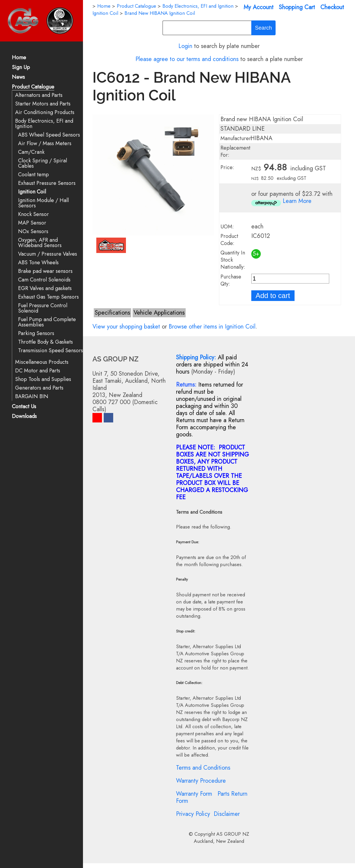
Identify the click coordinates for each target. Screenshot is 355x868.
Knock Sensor (33, 214)
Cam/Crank (31, 152)
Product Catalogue (33, 87)
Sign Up (21, 68)
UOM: (227, 227)
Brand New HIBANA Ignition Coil (160, 13)
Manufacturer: (236, 138)
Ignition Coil (32, 192)
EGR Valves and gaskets (45, 288)
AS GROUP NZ (233, 834)
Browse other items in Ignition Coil (212, 327)
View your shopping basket (126, 327)
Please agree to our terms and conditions (187, 59)
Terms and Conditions (203, 768)
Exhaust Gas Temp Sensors (48, 297)
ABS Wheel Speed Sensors (49, 135)
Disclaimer (227, 814)
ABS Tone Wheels (38, 263)
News (18, 77)
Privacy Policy (193, 814)
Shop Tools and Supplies (43, 379)
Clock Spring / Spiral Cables (43, 163)
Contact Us (24, 407)
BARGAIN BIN (32, 397)
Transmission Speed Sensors (51, 351)
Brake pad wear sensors (45, 271)
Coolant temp (33, 175)
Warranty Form (194, 794)
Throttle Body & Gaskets (45, 342)
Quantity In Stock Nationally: (233, 260)
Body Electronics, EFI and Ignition (44, 124)
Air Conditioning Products (45, 112)
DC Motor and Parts (38, 371)
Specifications (112, 313)
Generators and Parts (39, 388)
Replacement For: (235, 151)
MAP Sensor (32, 223)
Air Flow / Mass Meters (45, 144)
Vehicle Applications (159, 313)
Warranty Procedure (201, 781)
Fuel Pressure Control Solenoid (43, 308)
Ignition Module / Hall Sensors (43, 203)
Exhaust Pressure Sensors (47, 183)
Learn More (297, 201)
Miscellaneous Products (42, 362)
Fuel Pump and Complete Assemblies (47, 322)
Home (19, 58)
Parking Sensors (36, 333)
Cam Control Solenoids (44, 280)
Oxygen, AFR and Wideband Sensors (40, 243)
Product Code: (229, 240)
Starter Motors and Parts (43, 104)
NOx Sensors (33, 232)
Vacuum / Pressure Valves (48, 254)
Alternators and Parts (39, 95)
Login (185, 46)
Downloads (24, 417)
